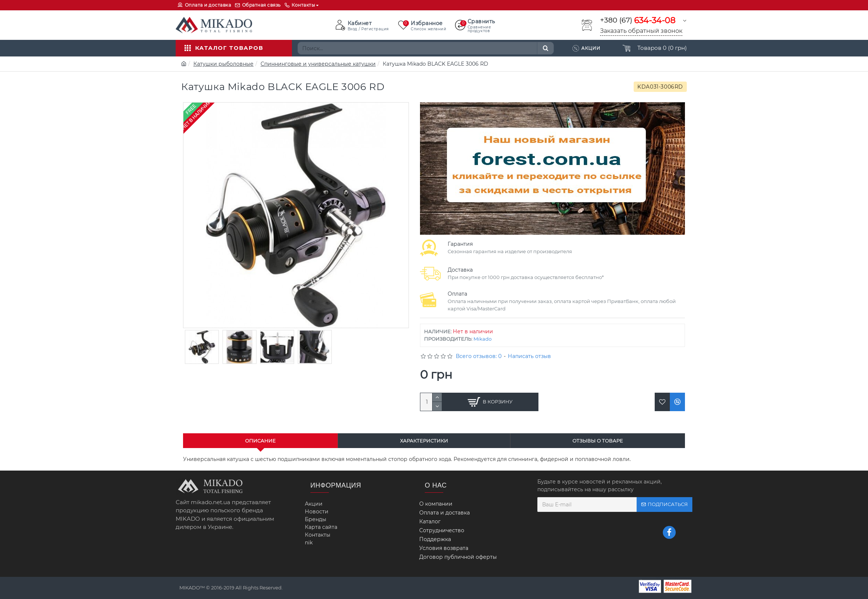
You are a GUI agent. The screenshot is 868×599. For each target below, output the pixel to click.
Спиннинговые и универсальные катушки (318, 64)
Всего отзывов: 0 (479, 356)
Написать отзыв (529, 356)
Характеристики (424, 441)
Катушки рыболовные (223, 64)
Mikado (483, 339)
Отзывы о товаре (598, 441)
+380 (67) (638, 20)
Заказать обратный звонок (641, 31)
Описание (260, 441)
